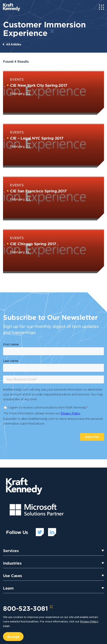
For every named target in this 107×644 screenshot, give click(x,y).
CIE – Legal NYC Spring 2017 (37, 138)
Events (17, 79)
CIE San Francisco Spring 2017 (38, 191)
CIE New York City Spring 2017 (39, 85)
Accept (13, 637)
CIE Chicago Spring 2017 (33, 244)
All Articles (13, 44)
